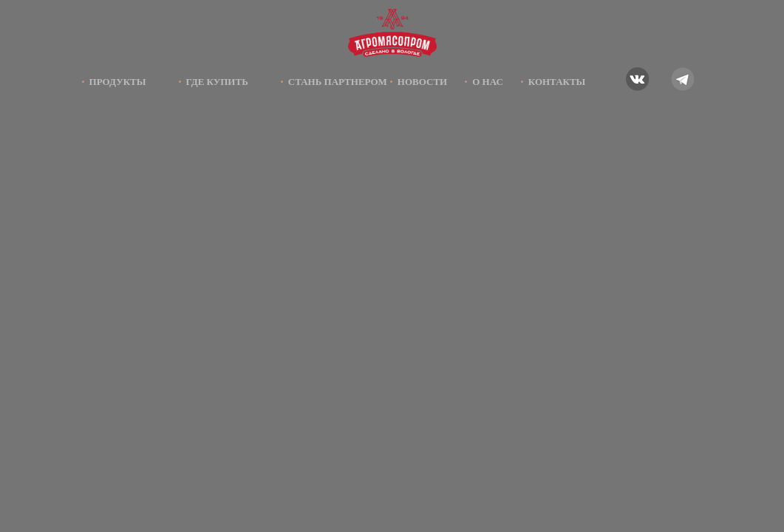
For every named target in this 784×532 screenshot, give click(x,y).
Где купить (217, 82)
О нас (488, 82)
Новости (422, 82)
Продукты (118, 82)
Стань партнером (338, 82)
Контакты (557, 82)
